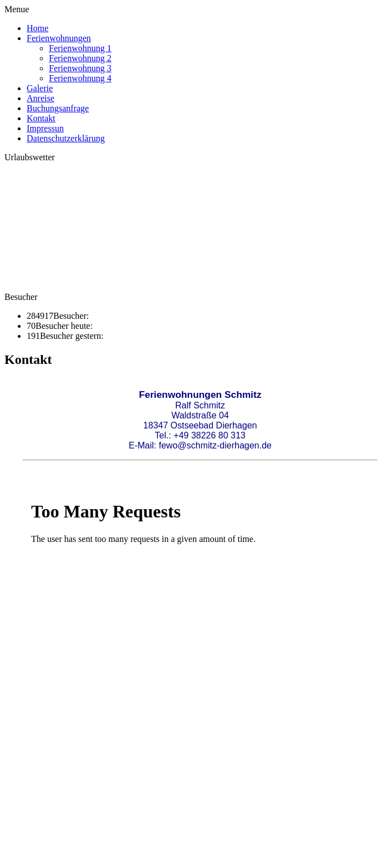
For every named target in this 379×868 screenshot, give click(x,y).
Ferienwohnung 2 (80, 58)
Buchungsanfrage (58, 108)
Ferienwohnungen (59, 38)
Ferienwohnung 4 (80, 78)
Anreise (41, 98)
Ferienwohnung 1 (80, 48)
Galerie (40, 88)
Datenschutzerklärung (66, 138)
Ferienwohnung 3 (80, 68)
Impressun (45, 128)
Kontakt (41, 118)
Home (38, 28)
